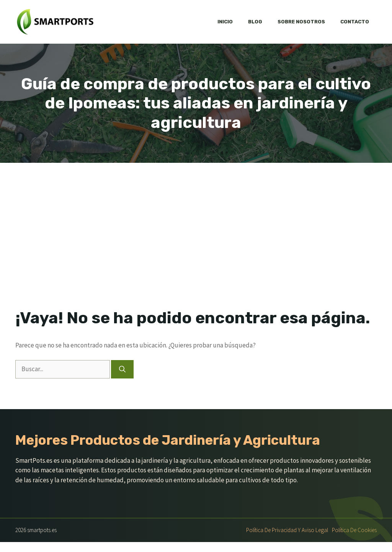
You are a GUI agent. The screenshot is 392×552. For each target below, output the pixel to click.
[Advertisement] (196, 220)
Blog (255, 22)
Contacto (355, 22)
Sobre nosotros (301, 22)
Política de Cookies (354, 530)
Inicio (225, 22)
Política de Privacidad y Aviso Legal (287, 530)
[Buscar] (122, 369)
